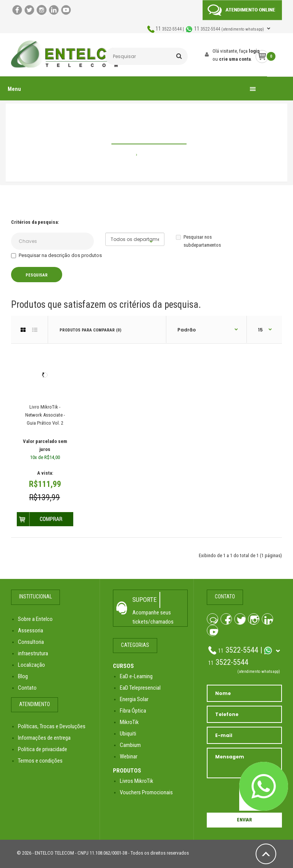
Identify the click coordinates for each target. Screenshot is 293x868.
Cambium (130, 745)
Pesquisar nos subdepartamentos (198, 241)
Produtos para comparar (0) (90, 330)
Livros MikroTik (137, 781)
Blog (23, 676)
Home (128, 154)
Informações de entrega (44, 738)
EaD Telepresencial (140, 688)
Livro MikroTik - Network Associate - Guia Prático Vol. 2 (45, 415)
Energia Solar (134, 699)
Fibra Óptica (133, 711)
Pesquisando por (158, 154)
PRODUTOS (127, 771)
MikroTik (129, 722)
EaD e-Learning (136, 676)
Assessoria (31, 630)
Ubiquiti (128, 734)
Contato (27, 688)
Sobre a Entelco (35, 619)
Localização (31, 665)
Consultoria (31, 642)
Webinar (129, 756)
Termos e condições (40, 761)
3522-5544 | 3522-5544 (210, 29)
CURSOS (123, 666)
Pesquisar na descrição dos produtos (56, 255)
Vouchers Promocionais (146, 792)
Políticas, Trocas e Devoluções (52, 726)
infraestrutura (33, 653)
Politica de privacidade (43, 749)
